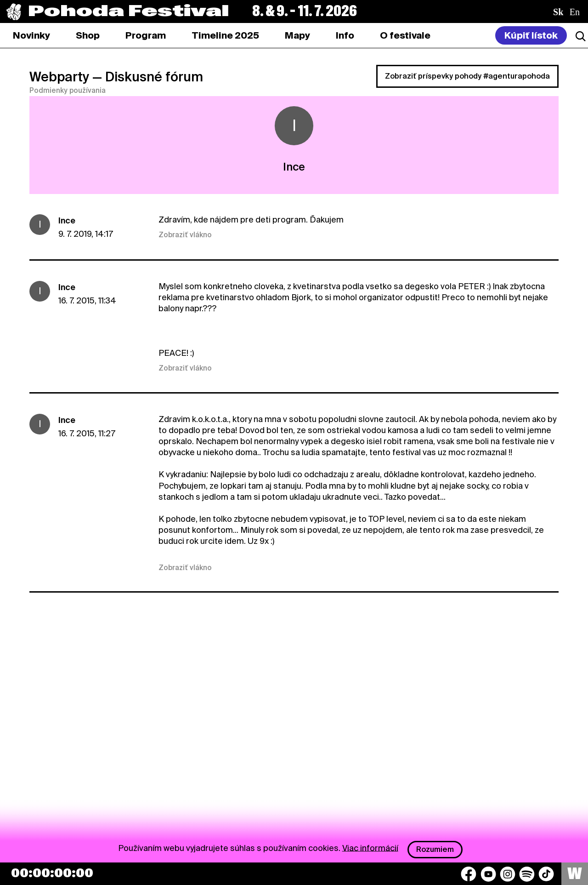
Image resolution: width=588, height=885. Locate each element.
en (575, 12)
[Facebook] (469, 874)
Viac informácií (370, 848)
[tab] (88, 35)
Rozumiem (435, 849)
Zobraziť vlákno (185, 235)
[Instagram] (508, 874)
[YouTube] (488, 874)
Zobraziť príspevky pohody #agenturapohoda (467, 76)
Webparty (59, 77)
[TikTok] (546, 874)
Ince (67, 220)
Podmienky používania (68, 91)
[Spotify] (527, 874)
